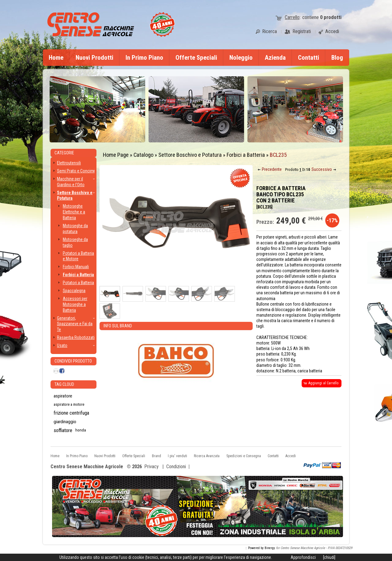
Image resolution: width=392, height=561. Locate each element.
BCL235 (278, 155)
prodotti (331, 17)
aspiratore (63, 396)
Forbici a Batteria (246, 155)
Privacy (151, 467)
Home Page (116, 155)
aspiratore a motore (69, 404)
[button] (270, 169)
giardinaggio (65, 422)
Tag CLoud (64, 384)
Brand (156, 456)
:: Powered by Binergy (260, 548)
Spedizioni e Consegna (244, 456)
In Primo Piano (144, 58)
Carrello (292, 17)
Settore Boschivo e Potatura (190, 155)
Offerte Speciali (196, 58)
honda (81, 430)
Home (56, 58)
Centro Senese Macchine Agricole (87, 467)
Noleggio (241, 58)
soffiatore (63, 430)
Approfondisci (303, 557)
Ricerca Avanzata (207, 456)
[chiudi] (329, 557)
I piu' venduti (177, 456)
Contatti (309, 58)
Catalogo (143, 155)
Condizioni (176, 467)
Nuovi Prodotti (94, 58)
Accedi (291, 456)
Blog (337, 58)
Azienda (275, 58)
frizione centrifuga (71, 413)
